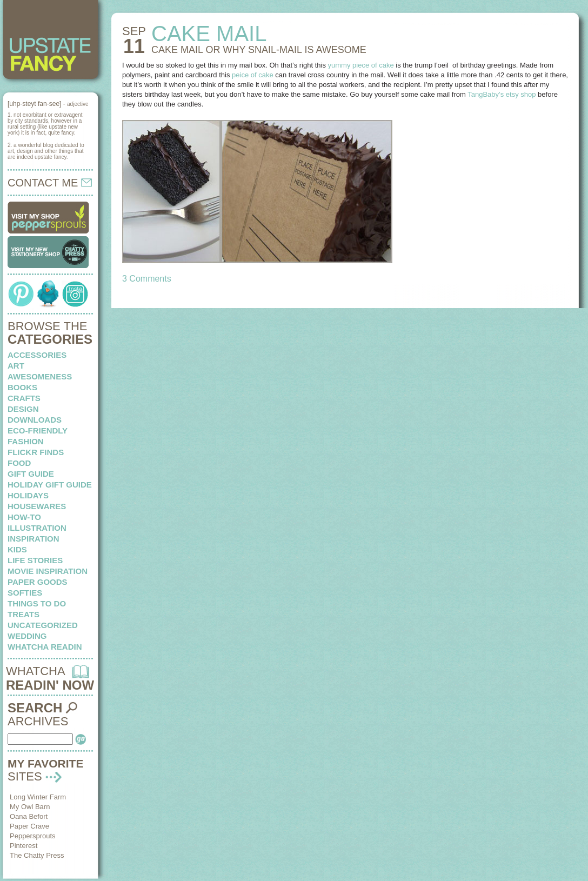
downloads (35, 420)
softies (25, 593)
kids (17, 549)
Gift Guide (31, 474)
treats (24, 614)
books (22, 387)
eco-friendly (38, 431)
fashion (26, 441)
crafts (24, 398)
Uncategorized (43, 625)
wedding (27, 636)
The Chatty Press (37, 855)
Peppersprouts (33, 836)
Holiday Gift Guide (50, 485)
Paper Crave (29, 826)
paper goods (38, 582)
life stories (35, 560)
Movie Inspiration (48, 571)
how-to (24, 517)
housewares (37, 506)
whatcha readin (45, 647)
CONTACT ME (50, 183)
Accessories (37, 355)
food (19, 463)
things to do (37, 603)
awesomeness (40, 376)
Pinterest (24, 846)
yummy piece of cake (361, 65)
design (23, 409)
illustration (37, 528)
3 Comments (147, 279)
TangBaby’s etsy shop (502, 94)
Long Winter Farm (38, 797)
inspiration (34, 539)
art (16, 366)
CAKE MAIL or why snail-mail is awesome (259, 50)
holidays (28, 495)
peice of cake (253, 75)
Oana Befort (29, 816)
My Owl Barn (30, 807)
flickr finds (36, 452)
